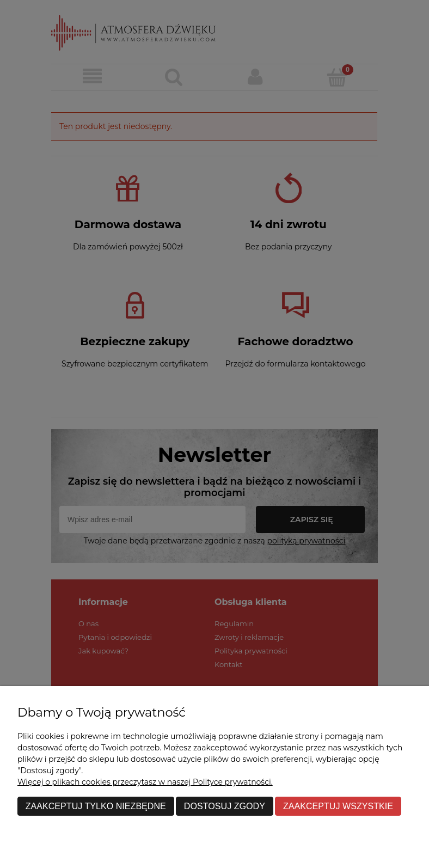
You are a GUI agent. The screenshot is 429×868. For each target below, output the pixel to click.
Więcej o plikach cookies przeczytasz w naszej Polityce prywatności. (145, 782)
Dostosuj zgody (225, 806)
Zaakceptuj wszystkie (338, 806)
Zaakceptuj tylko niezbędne (96, 806)
